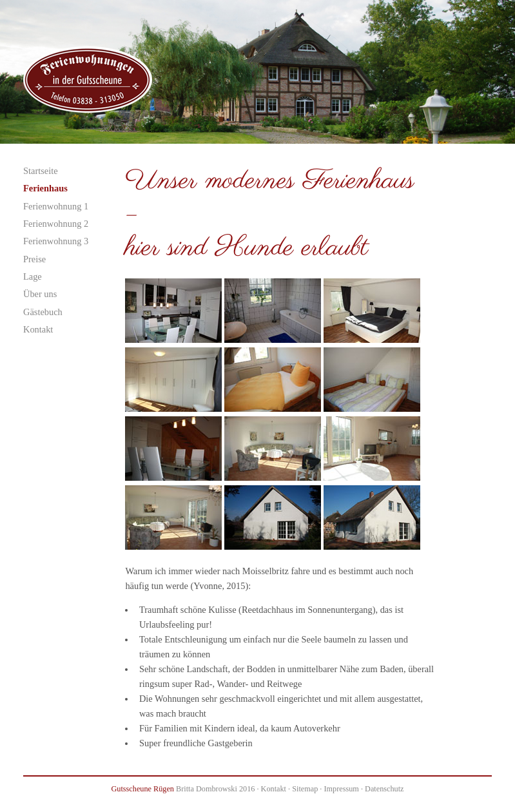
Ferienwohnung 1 (56, 206)
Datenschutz (384, 789)
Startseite (41, 171)
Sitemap (305, 789)
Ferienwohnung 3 (56, 241)
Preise (34, 259)
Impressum (341, 789)
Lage (33, 276)
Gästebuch (43, 312)
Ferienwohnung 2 (56, 224)
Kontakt (38, 329)
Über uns (40, 294)
